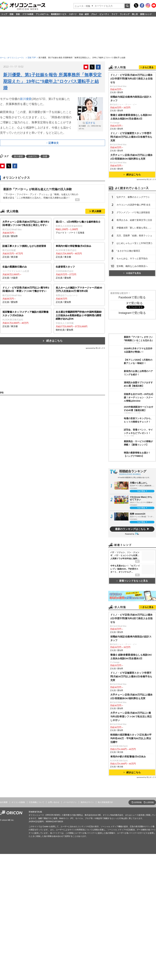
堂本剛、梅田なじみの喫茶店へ (132, 266)
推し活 (135, 14)
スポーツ (73, 14)
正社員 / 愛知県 (26, 229)
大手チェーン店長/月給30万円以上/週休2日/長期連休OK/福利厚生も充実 (131, 157)
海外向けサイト (87, 802)
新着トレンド (146, 14)
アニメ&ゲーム (42, 14)
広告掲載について (36, 802)
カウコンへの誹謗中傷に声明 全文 (134, 205)
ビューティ (104, 14)
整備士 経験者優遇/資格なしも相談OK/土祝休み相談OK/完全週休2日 (131, 117)
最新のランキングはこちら (130, 529)
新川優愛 (26, 99)
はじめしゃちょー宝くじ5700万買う (135, 243)
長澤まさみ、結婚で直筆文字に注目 (134, 220)
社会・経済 (84, 14)
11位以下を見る (132, 273)
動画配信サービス (59, 14)
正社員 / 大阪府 (26, 272)
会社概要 (4, 802)
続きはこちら (54, 341)
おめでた (33, 156)
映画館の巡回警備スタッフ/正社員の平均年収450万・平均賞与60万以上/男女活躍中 (131, 738)
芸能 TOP (32, 58)
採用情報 (138, 802)
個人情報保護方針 (105, 802)
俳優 (45, 156)
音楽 (18, 14)
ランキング (125, 14)
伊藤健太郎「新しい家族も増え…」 (134, 228)
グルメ (94, 14)
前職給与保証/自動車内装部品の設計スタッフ (131, 99)
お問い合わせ (54, 802)
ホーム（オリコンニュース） (12, 58)
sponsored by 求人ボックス (95, 348)
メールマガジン (70, 802)
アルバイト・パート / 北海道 (79, 227)
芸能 (11, 14)
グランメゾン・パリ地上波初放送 (133, 212)
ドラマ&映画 (28, 14)
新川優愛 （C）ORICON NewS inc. (90, 125)
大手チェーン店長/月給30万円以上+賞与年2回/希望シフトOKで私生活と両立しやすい (131, 716)
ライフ (114, 14)
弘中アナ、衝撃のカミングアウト (133, 197)
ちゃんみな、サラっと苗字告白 (132, 258)
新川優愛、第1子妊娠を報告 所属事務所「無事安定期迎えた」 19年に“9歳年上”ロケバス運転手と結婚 (52, 81)
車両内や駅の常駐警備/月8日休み (128, 757)
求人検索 (96, 211)
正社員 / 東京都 (26, 251)
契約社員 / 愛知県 (79, 321)
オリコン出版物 (18, 802)
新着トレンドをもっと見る (132, 581)
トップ (4, 14)
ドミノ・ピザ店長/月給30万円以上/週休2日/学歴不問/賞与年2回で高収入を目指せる (131, 79)
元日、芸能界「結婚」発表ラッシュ (134, 236)
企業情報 (150, 802)
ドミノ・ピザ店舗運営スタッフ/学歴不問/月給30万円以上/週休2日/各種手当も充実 (131, 137)
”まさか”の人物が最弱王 (128, 251)
